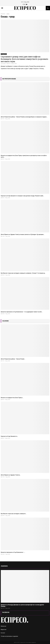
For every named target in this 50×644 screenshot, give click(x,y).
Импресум (3, 626)
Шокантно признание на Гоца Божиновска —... (13, 552)
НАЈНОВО (6, 321)
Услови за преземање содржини (9, 636)
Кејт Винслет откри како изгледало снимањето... (14, 514)
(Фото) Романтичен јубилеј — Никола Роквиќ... (13, 359)
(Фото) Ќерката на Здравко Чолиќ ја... (11, 475)
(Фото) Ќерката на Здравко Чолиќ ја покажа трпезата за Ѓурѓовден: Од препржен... (23, 234)
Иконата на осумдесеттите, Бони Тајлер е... (12, 398)
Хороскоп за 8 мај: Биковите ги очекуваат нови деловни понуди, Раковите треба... (22, 196)
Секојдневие (4, 54)
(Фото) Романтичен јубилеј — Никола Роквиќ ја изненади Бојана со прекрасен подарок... (24, 117)
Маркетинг (4, 630)
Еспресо (4, 64)
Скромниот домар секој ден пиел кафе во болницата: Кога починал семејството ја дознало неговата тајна (24, 59)
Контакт (3, 633)
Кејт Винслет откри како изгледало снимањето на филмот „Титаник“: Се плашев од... (23, 273)
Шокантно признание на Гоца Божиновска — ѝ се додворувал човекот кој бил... (22, 312)
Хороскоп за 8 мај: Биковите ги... (9, 436)
